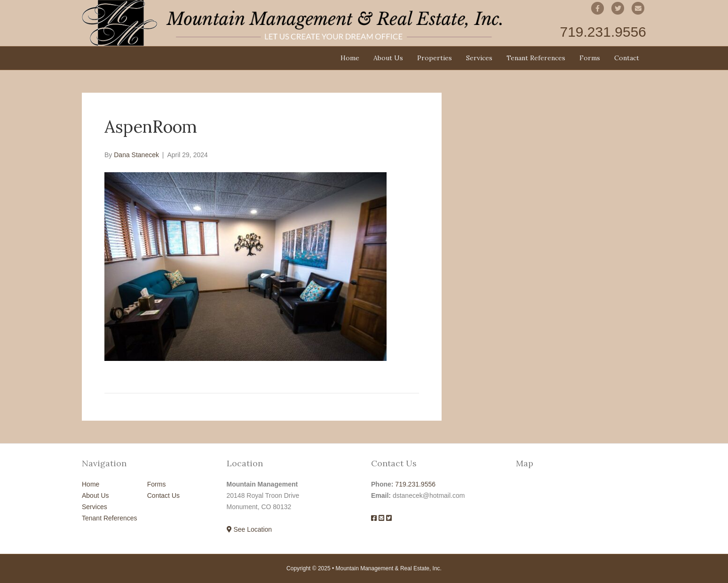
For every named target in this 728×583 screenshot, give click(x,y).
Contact (627, 58)
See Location (249, 529)
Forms (590, 58)
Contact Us (163, 495)
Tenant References (536, 58)
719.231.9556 (415, 484)
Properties (435, 58)
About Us (388, 58)
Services (479, 58)
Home (350, 58)
